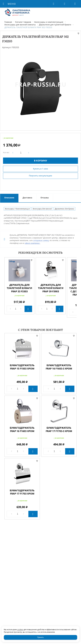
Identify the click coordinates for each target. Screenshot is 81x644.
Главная (8, 22)
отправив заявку (41, 240)
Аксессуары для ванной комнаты (20, 25)
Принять (41, 637)
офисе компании (32, 243)
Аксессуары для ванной (42, 209)
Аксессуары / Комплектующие (17, 209)
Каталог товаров (23, 22)
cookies (20, 630)
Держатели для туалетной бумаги (55, 25)
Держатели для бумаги (64, 209)
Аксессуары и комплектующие (49, 22)
